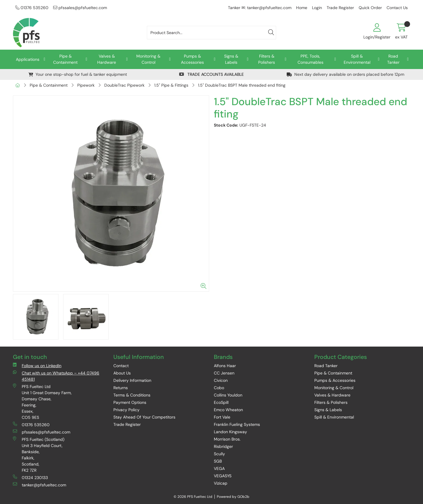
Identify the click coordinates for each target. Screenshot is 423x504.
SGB (218, 461)
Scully (219, 454)
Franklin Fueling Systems (237, 424)
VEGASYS (223, 476)
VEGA (219, 468)
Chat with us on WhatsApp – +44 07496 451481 (56, 376)
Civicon (221, 380)
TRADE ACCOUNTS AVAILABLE (211, 74)
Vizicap (221, 483)
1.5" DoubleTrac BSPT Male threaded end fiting (242, 85)
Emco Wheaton (228, 410)
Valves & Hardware (107, 59)
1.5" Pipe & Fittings (171, 85)
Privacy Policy (126, 410)
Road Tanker (393, 59)
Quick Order (370, 8)
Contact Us (397, 8)
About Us (122, 373)
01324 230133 (30, 477)
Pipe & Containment (65, 59)
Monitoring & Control (148, 59)
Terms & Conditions (132, 395)
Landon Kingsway (230, 432)
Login (317, 8)
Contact (121, 366)
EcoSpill (221, 402)
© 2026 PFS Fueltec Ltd (193, 497)
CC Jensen (224, 373)
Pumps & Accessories (192, 59)
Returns (121, 388)
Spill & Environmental (357, 59)
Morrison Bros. (227, 439)
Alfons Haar (225, 366)
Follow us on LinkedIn (37, 366)
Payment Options (130, 402)
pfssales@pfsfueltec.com (80, 8)
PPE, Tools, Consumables (310, 59)
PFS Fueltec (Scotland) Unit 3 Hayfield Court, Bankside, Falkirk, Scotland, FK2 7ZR (39, 455)
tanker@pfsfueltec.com (40, 485)
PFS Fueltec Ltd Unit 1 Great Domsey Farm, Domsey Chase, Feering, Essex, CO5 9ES (42, 402)
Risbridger (223, 446)
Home (302, 8)
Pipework (86, 85)
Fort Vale (222, 417)
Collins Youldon (228, 395)
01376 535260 (32, 8)
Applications (28, 59)
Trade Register (340, 8)
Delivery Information (132, 380)
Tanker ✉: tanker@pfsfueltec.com (260, 8)
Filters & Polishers (267, 59)
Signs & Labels (231, 59)
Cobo (219, 388)
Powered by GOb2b (233, 497)
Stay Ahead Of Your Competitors (144, 417)
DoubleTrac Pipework (124, 85)
